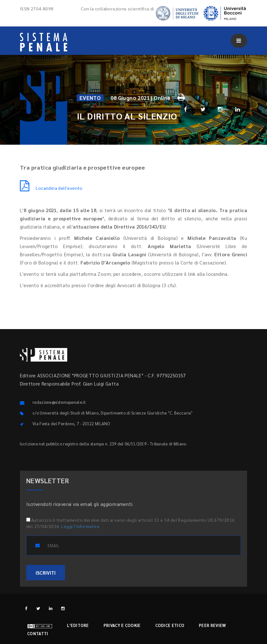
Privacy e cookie (122, 625)
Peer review (212, 625)
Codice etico (170, 625)
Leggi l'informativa (80, 526)
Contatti (38, 633)
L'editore (78, 625)
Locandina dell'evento (51, 188)
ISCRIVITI (46, 573)
